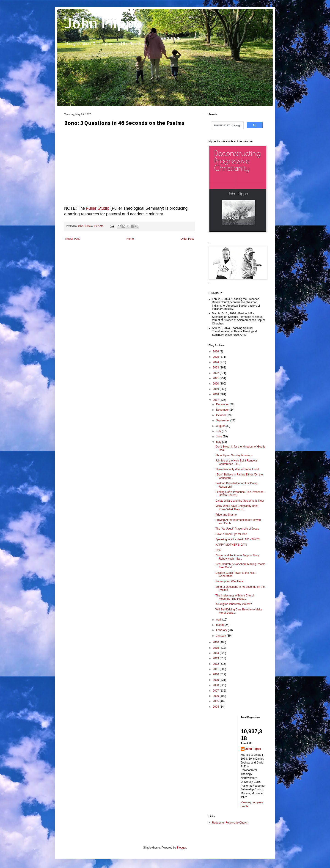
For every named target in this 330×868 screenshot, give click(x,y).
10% (218, 550)
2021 (216, 378)
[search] (227, 125)
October (221, 415)
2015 (216, 648)
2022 (216, 373)
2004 (216, 707)
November (223, 410)
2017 (216, 400)
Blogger (181, 848)
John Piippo (103, 23)
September (223, 420)
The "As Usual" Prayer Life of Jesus (237, 529)
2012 (216, 664)
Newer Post (72, 239)
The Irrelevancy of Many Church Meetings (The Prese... (235, 597)
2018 (216, 394)
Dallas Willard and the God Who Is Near (240, 501)
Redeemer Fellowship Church (230, 823)
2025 (216, 357)
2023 (216, 368)
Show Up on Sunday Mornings (234, 455)
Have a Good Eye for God (231, 534)
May (219, 442)
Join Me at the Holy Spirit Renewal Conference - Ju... (236, 462)
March (220, 625)
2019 (216, 389)
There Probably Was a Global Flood (237, 469)
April (219, 620)
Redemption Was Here (229, 581)
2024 (216, 362)
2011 (216, 669)
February (222, 630)
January (221, 636)
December (223, 404)
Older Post (187, 239)
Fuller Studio (98, 208)
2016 (216, 642)
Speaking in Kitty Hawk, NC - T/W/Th (238, 539)
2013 (216, 658)
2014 (216, 653)
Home (130, 239)
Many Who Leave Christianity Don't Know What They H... (237, 508)
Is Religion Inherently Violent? (234, 604)
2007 (216, 691)
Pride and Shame (226, 515)
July (219, 431)
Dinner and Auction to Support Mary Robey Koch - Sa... (237, 557)
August (221, 426)
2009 (216, 680)
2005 (216, 701)
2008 (216, 685)
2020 (216, 384)
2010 (216, 674)
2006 (216, 696)
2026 (216, 352)
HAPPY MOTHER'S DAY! (231, 545)
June (219, 437)
